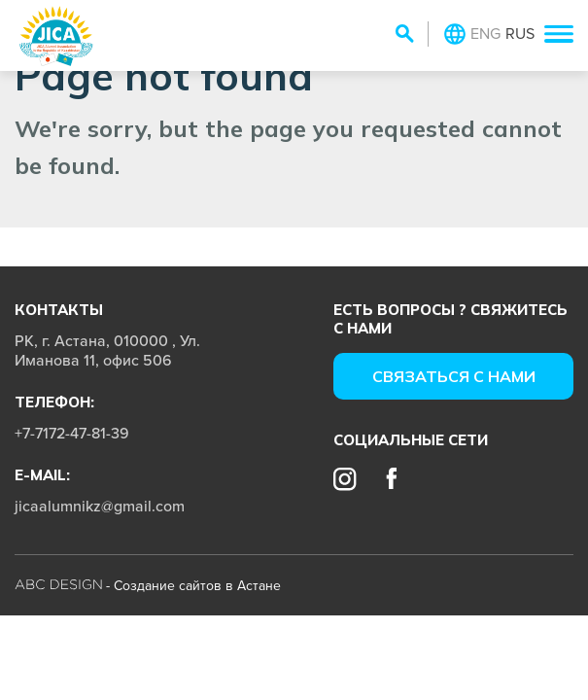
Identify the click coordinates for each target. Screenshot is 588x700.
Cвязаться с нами (454, 376)
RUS (520, 33)
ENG (485, 33)
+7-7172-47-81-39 (72, 433)
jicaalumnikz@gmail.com (100, 506)
